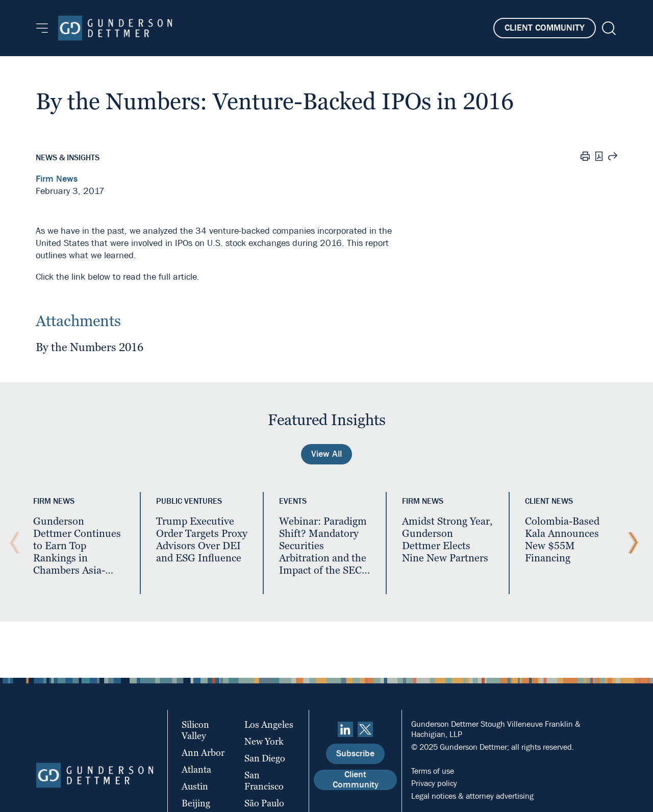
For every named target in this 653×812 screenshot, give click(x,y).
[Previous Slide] (12, 543)
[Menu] (42, 28)
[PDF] (599, 157)
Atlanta (196, 769)
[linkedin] (345, 729)
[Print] (585, 158)
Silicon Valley (195, 730)
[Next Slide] (631, 543)
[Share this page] (613, 158)
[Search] (608, 28)
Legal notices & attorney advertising (472, 796)
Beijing (196, 803)
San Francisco (264, 781)
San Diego (265, 758)
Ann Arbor (203, 753)
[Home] (115, 28)
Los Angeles (269, 724)
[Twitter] (365, 729)
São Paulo (264, 803)
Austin (195, 786)
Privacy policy (434, 783)
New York (264, 741)
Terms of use (433, 771)
